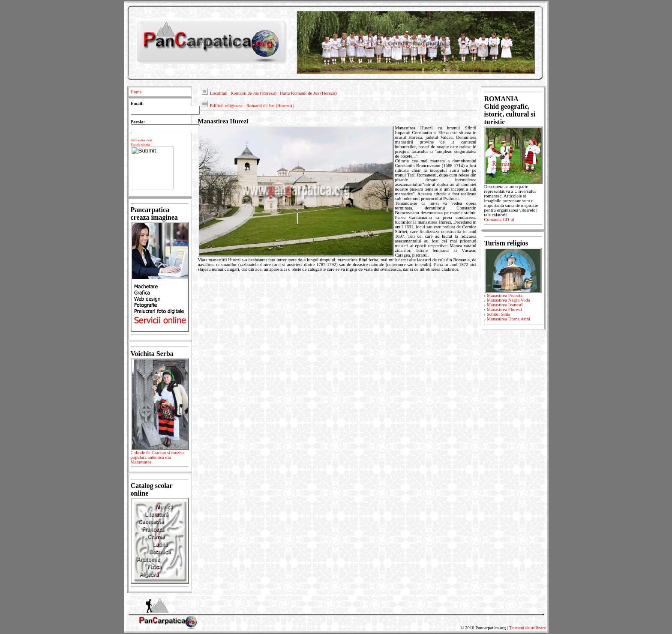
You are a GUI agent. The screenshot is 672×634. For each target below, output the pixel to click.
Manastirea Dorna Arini (508, 319)
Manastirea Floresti (505, 310)
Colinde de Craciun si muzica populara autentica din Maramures (160, 459)
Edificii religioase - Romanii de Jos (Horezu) (251, 106)
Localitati (219, 93)
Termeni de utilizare (528, 628)
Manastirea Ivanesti (505, 305)
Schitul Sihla (499, 314)
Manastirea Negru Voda (508, 300)
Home (136, 92)
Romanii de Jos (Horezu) (253, 93)
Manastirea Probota (505, 295)
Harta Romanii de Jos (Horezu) (308, 93)
